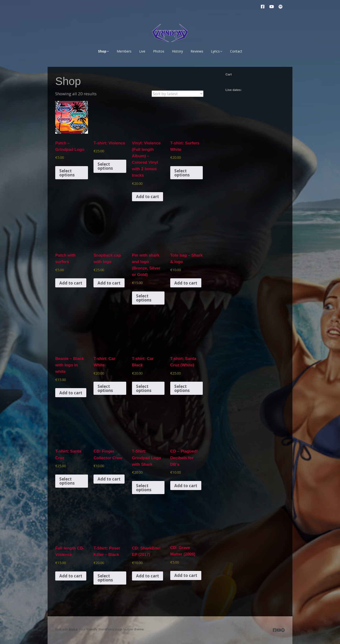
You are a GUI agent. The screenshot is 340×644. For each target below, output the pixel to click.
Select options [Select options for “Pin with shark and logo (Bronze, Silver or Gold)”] (144, 298)
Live (142, 51)
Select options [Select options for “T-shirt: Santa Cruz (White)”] (182, 388)
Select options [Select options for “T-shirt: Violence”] (105, 166)
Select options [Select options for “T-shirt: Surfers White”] (182, 173)
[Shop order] (178, 94)
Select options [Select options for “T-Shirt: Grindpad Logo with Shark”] (144, 488)
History (177, 51)
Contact (236, 51)
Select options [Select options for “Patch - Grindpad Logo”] (67, 173)
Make (73, 629)
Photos (159, 51)
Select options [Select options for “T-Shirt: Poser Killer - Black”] (105, 578)
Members (124, 51)
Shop (102, 51)
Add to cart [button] (148, 197)
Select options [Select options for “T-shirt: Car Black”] (144, 388)
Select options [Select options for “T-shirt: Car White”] (105, 388)
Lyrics (215, 51)
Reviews (197, 51)
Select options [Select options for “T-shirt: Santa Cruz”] (67, 481)
